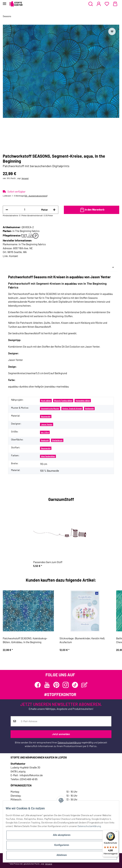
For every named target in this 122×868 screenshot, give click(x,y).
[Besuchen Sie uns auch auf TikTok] (75, 685)
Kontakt (14, 256)
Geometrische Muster (50, 409)
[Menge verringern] (7, 210)
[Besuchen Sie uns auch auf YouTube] (47, 685)
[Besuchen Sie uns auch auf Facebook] (38, 685)
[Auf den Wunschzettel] (112, 31)
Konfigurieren (62, 845)
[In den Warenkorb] (92, 210)
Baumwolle (46, 416)
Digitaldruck (57, 440)
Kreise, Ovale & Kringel (72, 409)
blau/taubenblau (48, 456)
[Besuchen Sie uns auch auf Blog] (84, 685)
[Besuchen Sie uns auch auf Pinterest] (56, 685)
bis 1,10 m (45, 432)
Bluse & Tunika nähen (63, 401)
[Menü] (116, 832)
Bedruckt (45, 440)
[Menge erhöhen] (54, 210)
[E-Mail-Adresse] (65, 721)
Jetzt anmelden (61, 734)
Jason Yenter (47, 424)
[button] (91, 4)
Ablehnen (62, 855)
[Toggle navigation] (4, 2)
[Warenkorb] (115, 4)
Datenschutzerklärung (69, 742)
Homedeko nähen (83, 401)
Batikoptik (89, 409)
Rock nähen (46, 401)
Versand (25, 178)
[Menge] (25, 210)
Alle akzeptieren (62, 835)
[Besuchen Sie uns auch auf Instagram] (66, 685)
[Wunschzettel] (107, 4)
